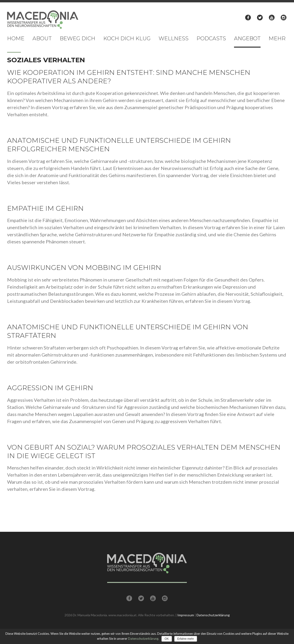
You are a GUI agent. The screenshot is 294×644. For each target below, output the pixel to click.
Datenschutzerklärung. (144, 639)
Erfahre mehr (186, 639)
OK (167, 639)
